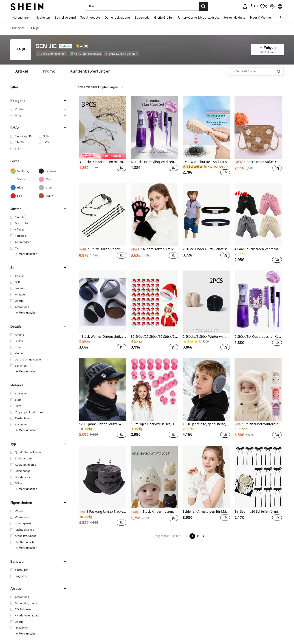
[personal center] (245, 6)
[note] (103, 156)
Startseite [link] (18, 28)
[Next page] (203, 536)
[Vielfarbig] (24, 171)
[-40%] (83, 250)
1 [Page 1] (192, 536)
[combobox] (102, 87)
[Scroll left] (275, 17)
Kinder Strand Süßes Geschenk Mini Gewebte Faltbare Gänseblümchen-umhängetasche (258, 162)
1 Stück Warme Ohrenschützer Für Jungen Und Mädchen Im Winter (103, 337)
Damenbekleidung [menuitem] (117, 17)
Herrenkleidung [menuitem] (235, 17)
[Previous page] (187, 536)
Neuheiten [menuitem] (43, 17)
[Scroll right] (281, 17)
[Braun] (53, 196)
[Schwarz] (53, 171)
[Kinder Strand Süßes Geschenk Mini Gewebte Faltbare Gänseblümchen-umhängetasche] (258, 127)
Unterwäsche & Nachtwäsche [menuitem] (199, 17)
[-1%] (134, 250)
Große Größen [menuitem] (164, 17)
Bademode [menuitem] (142, 17)
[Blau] (24, 188)
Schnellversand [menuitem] (65, 17)
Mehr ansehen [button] (26, 254)
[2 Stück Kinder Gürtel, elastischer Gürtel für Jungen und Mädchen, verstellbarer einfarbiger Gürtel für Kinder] (206, 215)
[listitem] (52, 53)
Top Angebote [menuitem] (90, 17)
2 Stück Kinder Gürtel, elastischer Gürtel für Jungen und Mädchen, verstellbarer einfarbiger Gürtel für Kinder (206, 249)
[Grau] (53, 188)
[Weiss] (24, 179)
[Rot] (24, 196)
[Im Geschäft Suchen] (256, 71)
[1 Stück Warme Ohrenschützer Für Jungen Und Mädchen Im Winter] (103, 302)
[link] (254, 6)
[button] (142, 6)
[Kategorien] (22, 17)
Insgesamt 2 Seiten (168, 536)
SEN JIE (46, 46)
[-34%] (135, 512)
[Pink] (53, 179)
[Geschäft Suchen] (279, 71)
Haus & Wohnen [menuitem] (261, 17)
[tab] (22, 71)
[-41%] (239, 162)
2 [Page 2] (198, 536)
